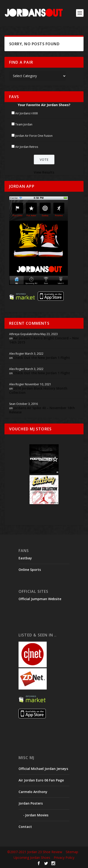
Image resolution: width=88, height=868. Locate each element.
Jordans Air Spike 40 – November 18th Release (42, 410)
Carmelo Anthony (33, 792)
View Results (44, 172)
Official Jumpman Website (40, 599)
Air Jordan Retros (27, 147)
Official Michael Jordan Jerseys (43, 769)
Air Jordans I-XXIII (27, 113)
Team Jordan (24, 124)
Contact (25, 827)
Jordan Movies (37, 815)
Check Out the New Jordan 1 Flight (42, 358)
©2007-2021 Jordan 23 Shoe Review (35, 852)
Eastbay (25, 558)
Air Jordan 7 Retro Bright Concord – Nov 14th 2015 (44, 340)
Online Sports (30, 570)
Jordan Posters (31, 803)
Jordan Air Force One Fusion (34, 136)
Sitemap (72, 852)
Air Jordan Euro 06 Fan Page (41, 780)
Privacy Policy (64, 858)
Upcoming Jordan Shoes (32, 858)
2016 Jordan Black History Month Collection (38, 390)
